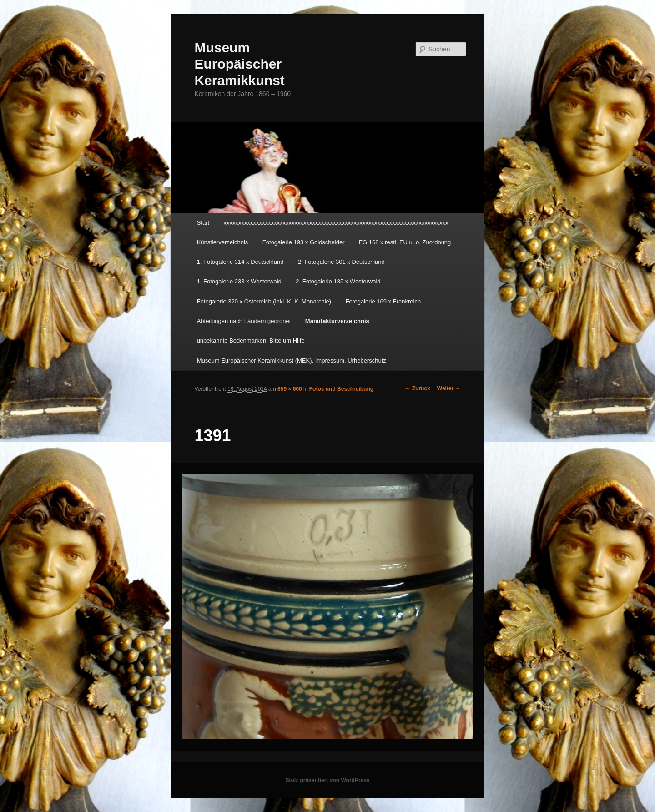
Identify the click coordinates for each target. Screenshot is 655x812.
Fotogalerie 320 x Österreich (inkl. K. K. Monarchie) (264, 301)
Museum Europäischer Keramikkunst (239, 64)
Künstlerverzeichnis (223, 242)
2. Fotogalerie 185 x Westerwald (338, 281)
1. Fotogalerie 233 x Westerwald (239, 281)
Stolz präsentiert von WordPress (327, 780)
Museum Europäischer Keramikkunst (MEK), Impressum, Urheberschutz (292, 361)
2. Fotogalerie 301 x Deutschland (341, 262)
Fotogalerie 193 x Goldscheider (304, 242)
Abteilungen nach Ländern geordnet (244, 321)
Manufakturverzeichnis (337, 321)
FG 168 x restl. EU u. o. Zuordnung (405, 242)
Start (203, 223)
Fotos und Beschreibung (341, 389)
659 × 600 (290, 389)
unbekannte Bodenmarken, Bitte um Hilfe (251, 340)
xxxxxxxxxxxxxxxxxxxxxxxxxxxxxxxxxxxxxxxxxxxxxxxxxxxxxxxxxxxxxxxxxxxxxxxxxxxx (336, 223)
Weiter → (449, 388)
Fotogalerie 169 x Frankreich (383, 301)
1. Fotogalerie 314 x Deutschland (240, 262)
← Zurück (417, 388)
